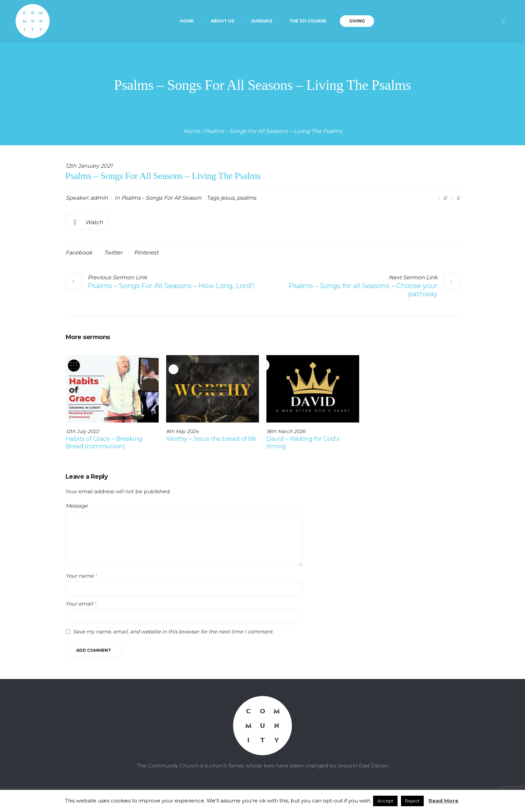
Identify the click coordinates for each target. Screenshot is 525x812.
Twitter (113, 253)
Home (192, 131)
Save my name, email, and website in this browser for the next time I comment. (173, 632)
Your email (81, 604)
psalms (247, 198)
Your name (81, 576)
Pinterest (146, 253)
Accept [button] (385, 801)
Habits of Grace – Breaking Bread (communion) (104, 443)
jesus (227, 198)
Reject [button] (412, 801)
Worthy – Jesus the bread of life (211, 439)
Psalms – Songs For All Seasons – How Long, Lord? (171, 286)
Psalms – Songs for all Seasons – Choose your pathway (363, 290)
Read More (443, 801)
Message (77, 506)
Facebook (79, 253)
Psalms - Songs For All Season (161, 198)
